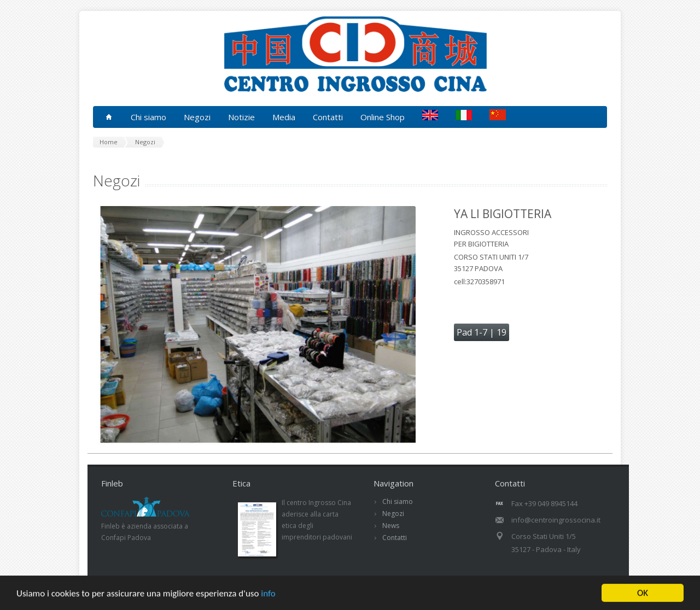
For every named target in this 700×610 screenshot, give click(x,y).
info (268, 594)
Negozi (393, 514)
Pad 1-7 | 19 (482, 332)
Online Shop (383, 117)
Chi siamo (398, 502)
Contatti (328, 117)
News (391, 526)
